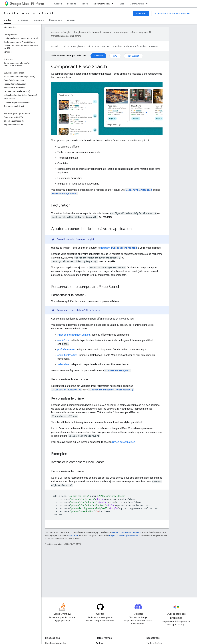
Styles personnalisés (124, 442)
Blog (122, 4)
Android (9, 13)
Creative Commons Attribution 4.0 (126, 532)
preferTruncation (66, 350)
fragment (105, 248)
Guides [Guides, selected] (8, 20)
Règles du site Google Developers (124, 535)
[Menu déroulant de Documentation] (113, 4)
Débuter (141, 13)
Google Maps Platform (83, 46)
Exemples (39, 20)
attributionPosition (67, 355)
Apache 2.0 (73, 535)
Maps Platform (27, 4)
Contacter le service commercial (172, 13)
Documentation (104, 46)
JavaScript (133, 56)
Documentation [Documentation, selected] (102, 4)
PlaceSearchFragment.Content (74, 335)
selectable (63, 364)
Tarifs (85, 4)
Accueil (55, 46)
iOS (115, 56)
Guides (154, 46)
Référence (23, 20)
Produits (72, 4)
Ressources (55, 20)
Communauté (137, 4)
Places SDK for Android (36, 13)
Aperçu (58, 4)
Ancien (71, 20)
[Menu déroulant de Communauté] (148, 4)
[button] (20, 95)
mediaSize (63, 340)
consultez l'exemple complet (80, 239)
